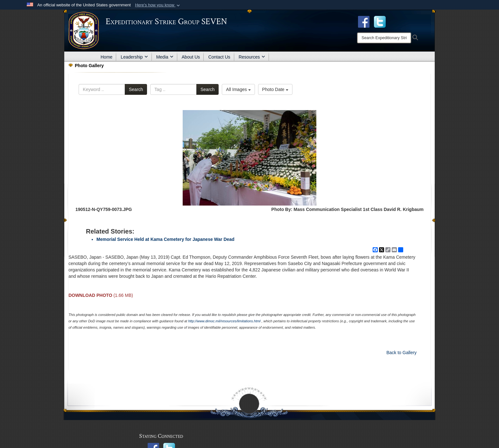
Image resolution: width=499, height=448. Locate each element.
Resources (252, 57)
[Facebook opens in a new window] (364, 21)
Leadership (134, 57)
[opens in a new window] (380, 21)
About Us (191, 57)
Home (106, 57)
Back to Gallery (401, 353)
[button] (158, 5)
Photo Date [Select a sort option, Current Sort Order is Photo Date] (275, 89)
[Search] (384, 38)
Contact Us (219, 57)
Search (136, 89)
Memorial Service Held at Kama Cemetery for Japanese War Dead (165, 239)
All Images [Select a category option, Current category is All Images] (238, 89)
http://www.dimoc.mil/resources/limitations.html (224, 321)
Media (165, 57)
